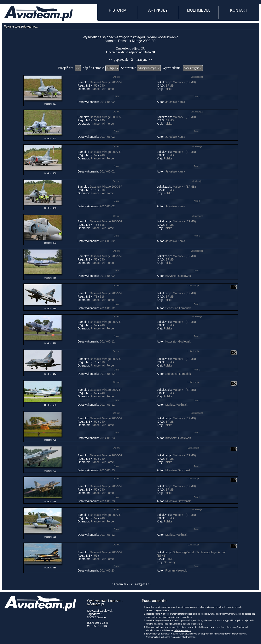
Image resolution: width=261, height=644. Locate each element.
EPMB (170, 86)
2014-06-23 (107, 438)
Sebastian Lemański (178, 308)
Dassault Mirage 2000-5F (106, 82)
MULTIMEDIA (198, 10)
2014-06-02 (107, 102)
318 (102, 190)
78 (96, 190)
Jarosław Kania (175, 102)
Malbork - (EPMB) (184, 82)
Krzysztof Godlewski (178, 276)
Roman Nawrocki (176, 570)
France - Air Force (102, 89)
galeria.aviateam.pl (183, 630)
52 (96, 86)
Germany (170, 562)
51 (96, 556)
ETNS (169, 559)
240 (102, 86)
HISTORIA (118, 10)
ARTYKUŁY (158, 10)
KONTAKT (239, 10)
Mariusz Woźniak (176, 405)
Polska (168, 89)
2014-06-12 (107, 308)
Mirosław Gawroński (178, 470)
